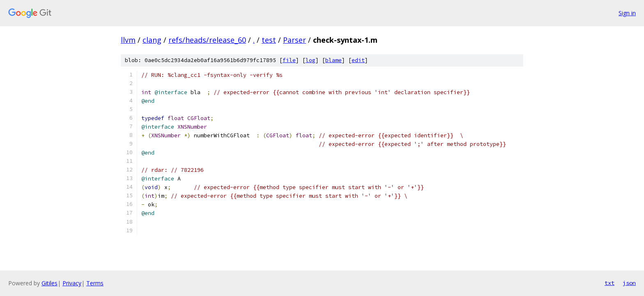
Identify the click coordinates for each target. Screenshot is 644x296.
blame (333, 60)
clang (152, 40)
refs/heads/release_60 (207, 40)
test (269, 40)
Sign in (627, 13)
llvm (128, 40)
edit (358, 60)
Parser (294, 40)
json (629, 283)
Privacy (72, 283)
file (289, 60)
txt (609, 283)
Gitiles (49, 283)
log (310, 60)
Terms (95, 283)
